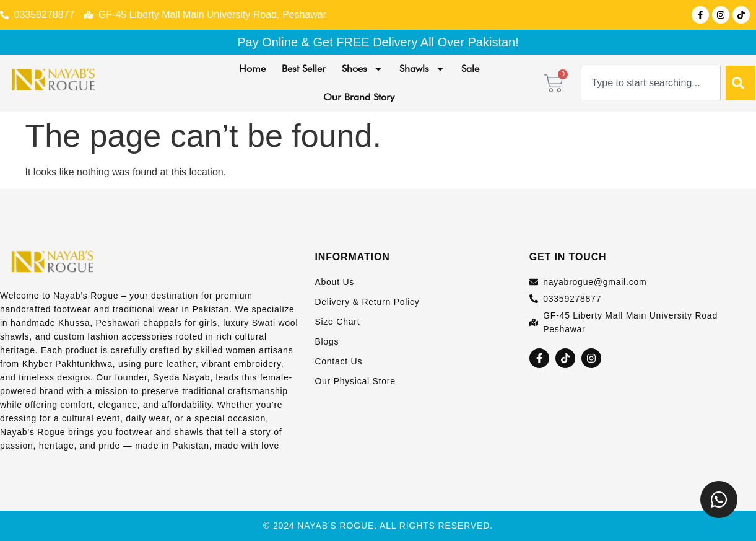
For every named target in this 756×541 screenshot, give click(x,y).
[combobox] (651, 83)
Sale (470, 68)
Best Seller (304, 68)
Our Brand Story (359, 97)
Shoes (363, 69)
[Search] (741, 83)
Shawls (422, 69)
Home (252, 68)
